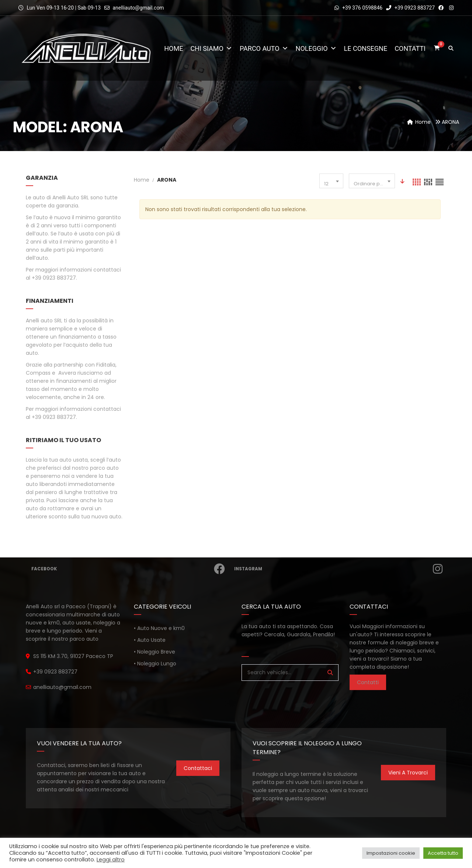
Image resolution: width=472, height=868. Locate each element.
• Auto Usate (150, 640)
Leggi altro (111, 860)
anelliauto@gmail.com (138, 8)
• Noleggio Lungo (155, 664)
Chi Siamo (211, 48)
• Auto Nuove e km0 (159, 628)
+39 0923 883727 (410, 8)
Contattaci (198, 768)
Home (173, 48)
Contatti (410, 48)
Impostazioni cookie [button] (391, 853)
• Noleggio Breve (155, 652)
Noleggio (316, 48)
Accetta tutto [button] (443, 853)
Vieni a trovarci (408, 773)
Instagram (339, 569)
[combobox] (331, 181)
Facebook (129, 569)
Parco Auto (264, 48)
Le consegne (366, 48)
